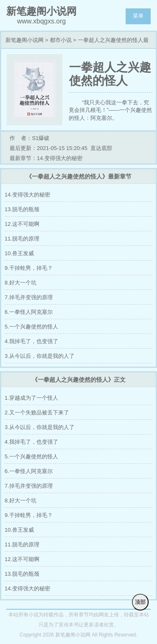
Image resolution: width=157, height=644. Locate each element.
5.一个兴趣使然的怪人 (31, 327)
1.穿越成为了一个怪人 (31, 398)
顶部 (140, 602)
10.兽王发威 (19, 253)
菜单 (138, 16)
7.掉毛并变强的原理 (29, 297)
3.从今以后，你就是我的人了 (40, 356)
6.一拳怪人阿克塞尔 (29, 312)
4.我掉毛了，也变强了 (31, 341)
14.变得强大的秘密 (27, 195)
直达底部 (101, 148)
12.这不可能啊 (22, 224)
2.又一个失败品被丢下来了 (37, 413)
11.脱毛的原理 (22, 239)
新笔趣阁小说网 (24, 40)
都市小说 (61, 40)
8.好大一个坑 (21, 283)
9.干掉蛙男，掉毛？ (29, 268)
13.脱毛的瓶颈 (22, 209)
